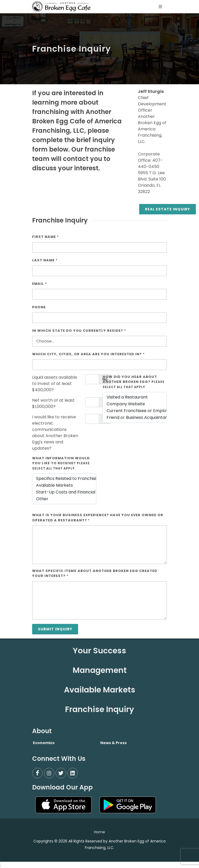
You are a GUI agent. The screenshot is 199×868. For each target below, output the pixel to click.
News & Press (113, 743)
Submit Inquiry (55, 629)
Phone (39, 307)
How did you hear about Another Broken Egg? (134, 382)
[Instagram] (49, 773)
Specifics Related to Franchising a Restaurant (64, 479)
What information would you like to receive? (61, 463)
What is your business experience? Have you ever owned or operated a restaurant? (98, 518)
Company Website (135, 404)
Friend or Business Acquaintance (135, 418)
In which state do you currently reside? (79, 331)
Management (100, 670)
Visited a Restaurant (135, 397)
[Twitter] (61, 773)
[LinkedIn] (73, 773)
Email (39, 284)
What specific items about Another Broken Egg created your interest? (95, 573)
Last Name (45, 260)
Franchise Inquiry (99, 709)
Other (64, 499)
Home (99, 832)
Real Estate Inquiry (168, 209)
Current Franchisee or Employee (135, 411)
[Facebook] (37, 773)
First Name (45, 237)
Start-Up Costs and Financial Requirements (64, 492)
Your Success (99, 651)
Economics (44, 743)
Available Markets (64, 485)
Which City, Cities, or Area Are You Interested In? (88, 354)
